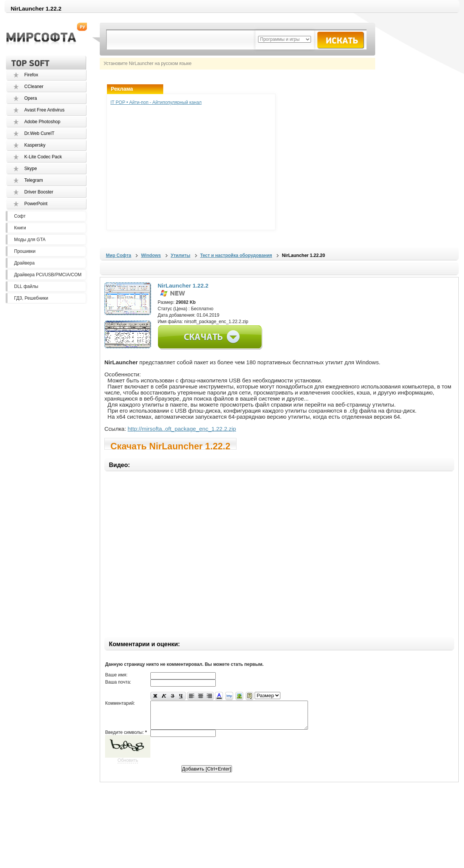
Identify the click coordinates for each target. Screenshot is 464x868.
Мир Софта (118, 255)
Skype (30, 169)
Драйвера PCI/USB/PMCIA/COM (48, 275)
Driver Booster (39, 192)
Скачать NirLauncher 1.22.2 (170, 445)
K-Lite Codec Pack (43, 157)
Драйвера (24, 263)
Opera (30, 98)
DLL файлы (26, 286)
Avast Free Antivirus (44, 110)
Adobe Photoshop (42, 122)
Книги (20, 228)
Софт (20, 216)
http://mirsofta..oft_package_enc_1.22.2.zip (182, 429)
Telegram (33, 180)
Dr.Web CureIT (39, 133)
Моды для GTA (30, 240)
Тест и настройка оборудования (236, 255)
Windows (151, 255)
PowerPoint (36, 204)
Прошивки (25, 251)
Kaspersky (35, 145)
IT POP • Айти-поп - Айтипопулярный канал (156, 102)
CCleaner (34, 87)
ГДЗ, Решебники (31, 298)
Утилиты (181, 255)
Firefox (31, 75)
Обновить (128, 766)
